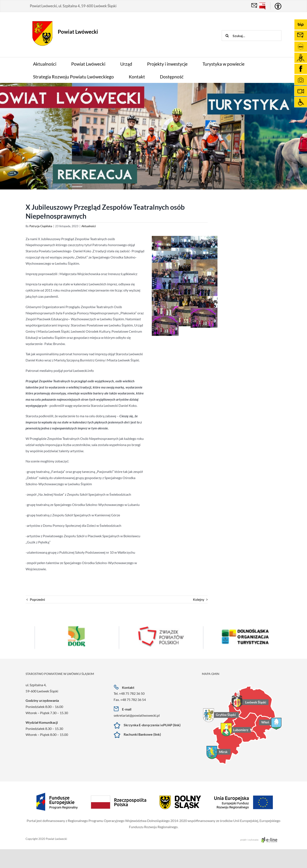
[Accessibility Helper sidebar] (278, 6)
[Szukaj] (227, 36)
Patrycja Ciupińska (41, 226)
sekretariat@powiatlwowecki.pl (137, 715)
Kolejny (199, 599)
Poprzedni (37, 599)
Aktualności (89, 226)
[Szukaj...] (252, 36)
